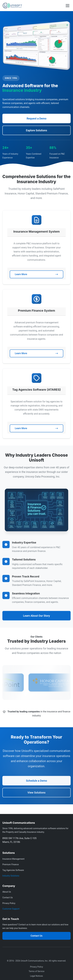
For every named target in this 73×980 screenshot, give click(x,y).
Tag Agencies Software (13, 870)
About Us (7, 892)
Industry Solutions (11, 876)
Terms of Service (36, 971)
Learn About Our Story (36, 618)
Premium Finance (11, 864)
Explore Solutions (36, 131)
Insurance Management (13, 859)
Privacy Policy (9, 903)
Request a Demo (36, 119)
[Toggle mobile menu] (68, 6)
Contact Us (8, 898)
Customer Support (11, 909)
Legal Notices (36, 976)
